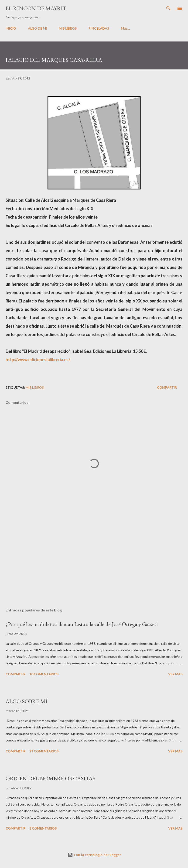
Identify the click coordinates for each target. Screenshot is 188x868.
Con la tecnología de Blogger (94, 855)
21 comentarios (44, 751)
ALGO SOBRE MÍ (26, 701)
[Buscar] (168, 8)
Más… (125, 28)
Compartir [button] (167, 387)
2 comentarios (43, 828)
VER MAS (175, 674)
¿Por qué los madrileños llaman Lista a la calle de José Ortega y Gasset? (82, 624)
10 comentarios (44, 674)
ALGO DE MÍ (37, 28)
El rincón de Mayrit (36, 8)
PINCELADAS (99, 28)
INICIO (11, 28)
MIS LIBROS (68, 28)
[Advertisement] (94, 560)
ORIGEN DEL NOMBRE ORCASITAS (50, 778)
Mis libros (35, 387)
